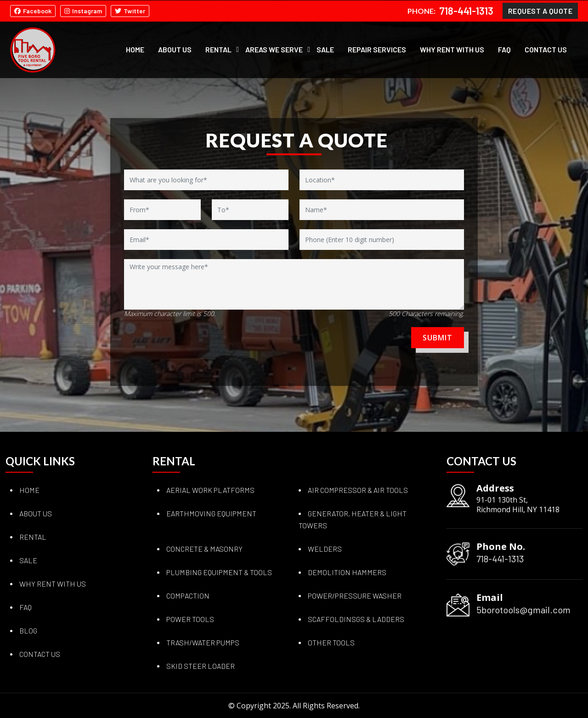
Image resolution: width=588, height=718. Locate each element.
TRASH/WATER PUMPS (203, 642)
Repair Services (377, 49)
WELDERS (325, 549)
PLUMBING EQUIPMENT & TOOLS (219, 572)
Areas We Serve (274, 49)
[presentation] (178, 341)
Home (135, 49)
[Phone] (382, 240)
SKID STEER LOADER (201, 666)
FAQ (504, 49)
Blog (28, 630)
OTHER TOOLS (331, 642)
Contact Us (546, 49)
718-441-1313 (466, 11)
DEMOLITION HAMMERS (347, 572)
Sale (325, 49)
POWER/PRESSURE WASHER (355, 596)
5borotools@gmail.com (523, 610)
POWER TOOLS (190, 619)
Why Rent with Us (452, 49)
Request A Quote (540, 10)
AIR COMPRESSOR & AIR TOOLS (358, 490)
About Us (175, 49)
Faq (25, 607)
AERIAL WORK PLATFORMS (210, 490)
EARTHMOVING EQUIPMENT (211, 513)
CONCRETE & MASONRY (204, 549)
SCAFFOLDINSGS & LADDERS (356, 619)
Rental (218, 49)
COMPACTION (188, 596)
